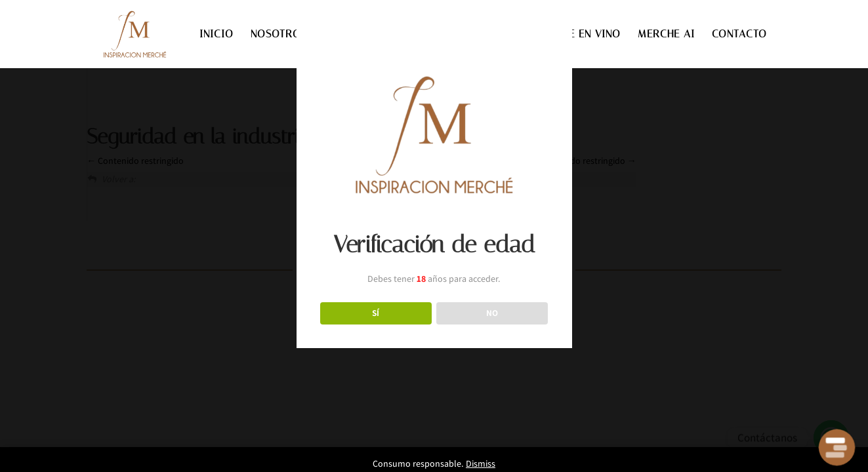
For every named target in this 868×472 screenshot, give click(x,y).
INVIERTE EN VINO (575, 35)
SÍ (376, 313)
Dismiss (481, 463)
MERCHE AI (666, 35)
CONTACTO (739, 35)
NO (492, 313)
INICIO (217, 35)
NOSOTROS (279, 35)
